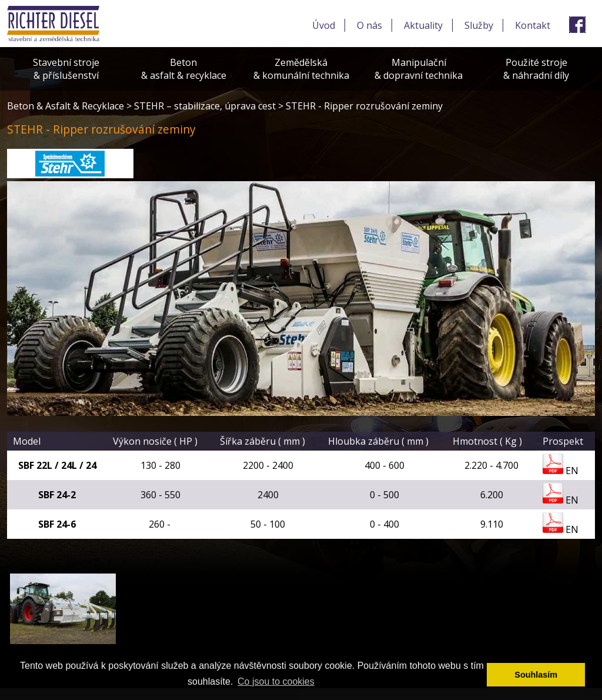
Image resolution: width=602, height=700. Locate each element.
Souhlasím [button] (536, 675)
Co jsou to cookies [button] (276, 681)
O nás (369, 25)
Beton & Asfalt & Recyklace (66, 106)
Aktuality (423, 25)
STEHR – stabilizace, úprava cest (205, 106)
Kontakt (533, 25)
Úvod (324, 25)
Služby (479, 25)
